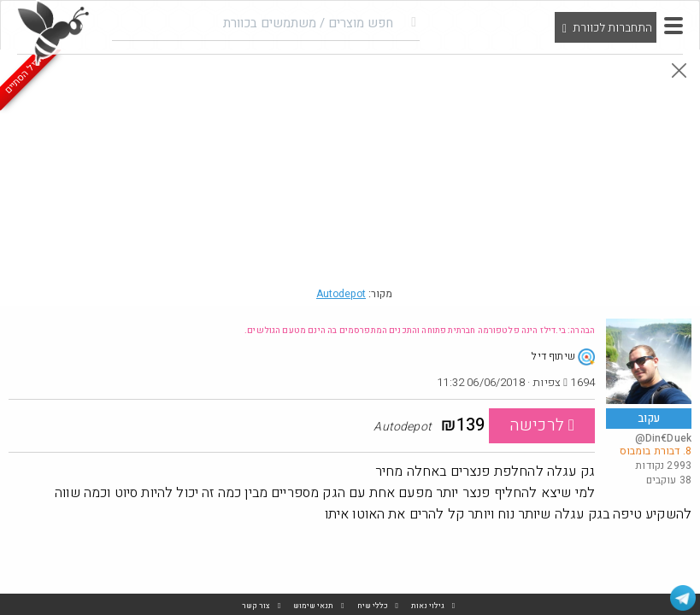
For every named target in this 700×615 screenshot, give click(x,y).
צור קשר (256, 606)
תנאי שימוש (313, 606)
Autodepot (341, 294)
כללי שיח (373, 606)
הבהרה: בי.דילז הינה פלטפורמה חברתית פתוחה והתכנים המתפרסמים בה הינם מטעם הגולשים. (420, 331)
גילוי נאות (428, 606)
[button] (674, 26)
